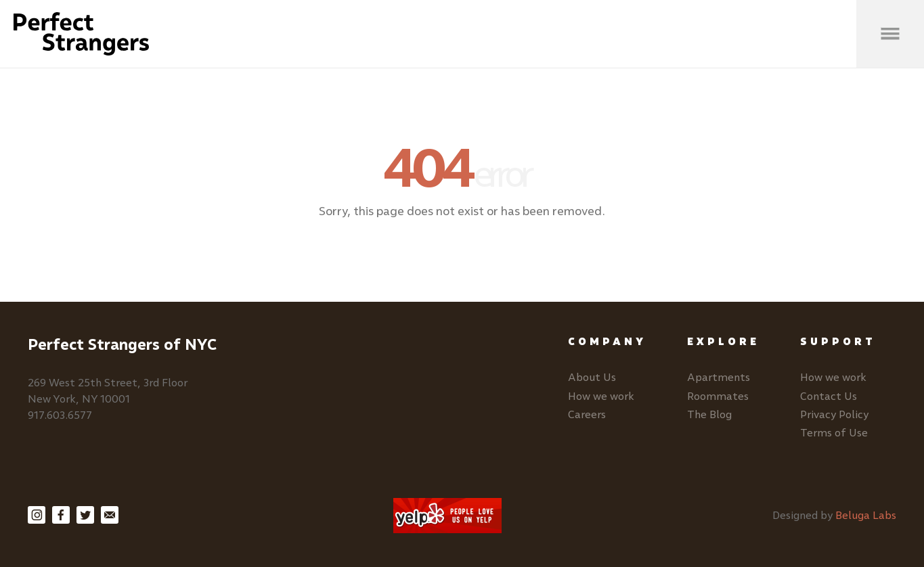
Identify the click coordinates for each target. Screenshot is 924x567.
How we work (601, 396)
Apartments (719, 377)
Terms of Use (834, 433)
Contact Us (829, 396)
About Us (592, 377)
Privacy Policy (834, 414)
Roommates (718, 396)
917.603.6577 (60, 415)
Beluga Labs (866, 515)
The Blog (709, 414)
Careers (587, 414)
